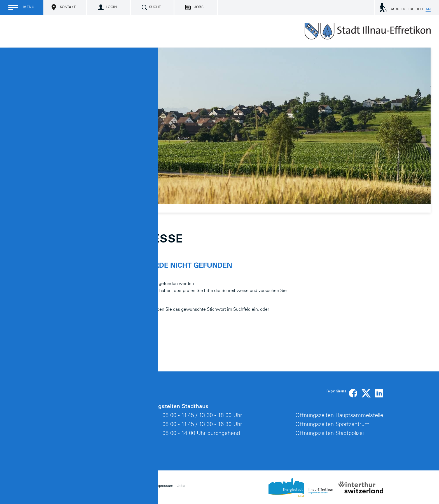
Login (111, 7)
